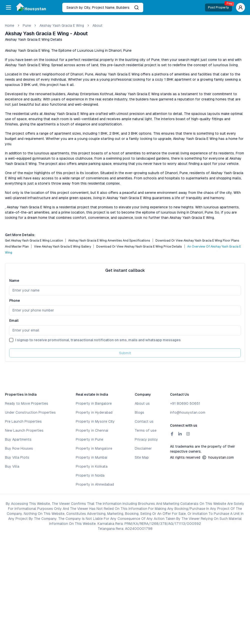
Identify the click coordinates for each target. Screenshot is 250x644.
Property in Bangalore (94, 403)
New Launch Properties (24, 430)
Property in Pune (89, 439)
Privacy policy (146, 439)
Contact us (144, 421)
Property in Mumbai (91, 457)
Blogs (139, 412)
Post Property (220, 6)
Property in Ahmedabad (95, 484)
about (97, 25)
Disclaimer (143, 448)
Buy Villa (12, 466)
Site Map (142, 457)
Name (14, 281)
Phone (15, 301)
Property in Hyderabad (94, 412)
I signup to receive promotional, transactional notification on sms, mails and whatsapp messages (98, 340)
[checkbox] (11, 340)
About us (142, 403)
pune (27, 25)
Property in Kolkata (92, 466)
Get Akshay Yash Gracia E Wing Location (34, 241)
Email (14, 321)
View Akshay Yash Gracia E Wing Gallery (62, 247)
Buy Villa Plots (17, 457)
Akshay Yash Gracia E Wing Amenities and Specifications (109, 241)
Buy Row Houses (19, 448)
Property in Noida (90, 475)
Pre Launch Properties (23, 421)
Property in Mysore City (95, 421)
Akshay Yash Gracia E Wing (62, 25)
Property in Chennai (92, 430)
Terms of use (146, 430)
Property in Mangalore (94, 448)
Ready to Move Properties (27, 403)
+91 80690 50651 (185, 403)
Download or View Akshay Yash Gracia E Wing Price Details (139, 247)
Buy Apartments (18, 439)
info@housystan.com (188, 412)
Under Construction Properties (30, 412)
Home (10, 25)
